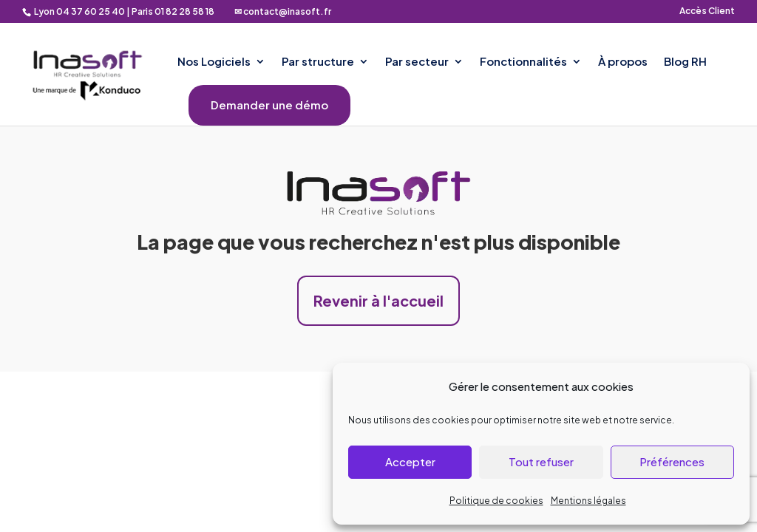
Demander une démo (269, 106)
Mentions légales (588, 501)
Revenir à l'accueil (378, 300)
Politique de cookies (496, 501)
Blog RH (685, 62)
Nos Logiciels (214, 62)
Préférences (672, 461)
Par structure (318, 62)
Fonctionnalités (523, 62)
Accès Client (707, 11)
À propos (623, 62)
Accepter (410, 461)
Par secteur (417, 62)
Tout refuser (541, 461)
